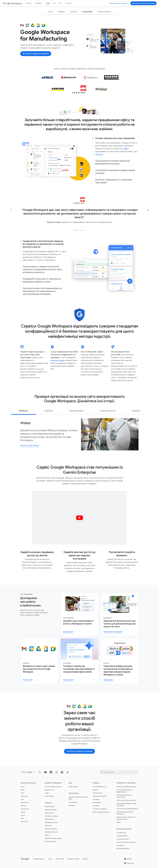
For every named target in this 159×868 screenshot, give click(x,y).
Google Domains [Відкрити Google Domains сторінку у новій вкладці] (122, 836)
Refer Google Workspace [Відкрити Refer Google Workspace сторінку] (101, 812)
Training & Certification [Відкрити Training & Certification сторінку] (100, 809)
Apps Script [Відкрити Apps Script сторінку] (24, 822)
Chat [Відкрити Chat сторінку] (22, 793)
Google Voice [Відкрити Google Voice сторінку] (73, 802)
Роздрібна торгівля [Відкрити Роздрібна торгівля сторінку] (51, 816)
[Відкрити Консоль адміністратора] (118, 3)
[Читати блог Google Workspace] (28, 680)
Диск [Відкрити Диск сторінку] (22, 799)
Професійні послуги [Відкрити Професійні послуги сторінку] (51, 822)
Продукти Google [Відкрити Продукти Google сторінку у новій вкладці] (73, 859)
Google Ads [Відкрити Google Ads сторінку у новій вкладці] (120, 845)
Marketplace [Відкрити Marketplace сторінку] (97, 803)
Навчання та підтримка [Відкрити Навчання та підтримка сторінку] (126, 783)
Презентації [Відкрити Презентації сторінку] (25, 809)
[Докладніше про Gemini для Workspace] (68, 632)
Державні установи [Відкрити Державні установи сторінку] (51, 832)
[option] (50, 12)
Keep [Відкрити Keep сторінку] (22, 818)
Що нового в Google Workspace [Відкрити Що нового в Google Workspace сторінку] (127, 809)
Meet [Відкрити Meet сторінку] (22, 790)
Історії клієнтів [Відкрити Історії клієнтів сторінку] (98, 793)
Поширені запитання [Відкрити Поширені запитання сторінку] (100, 796)
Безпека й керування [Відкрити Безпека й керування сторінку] (53, 783)
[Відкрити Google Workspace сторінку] (12, 3)
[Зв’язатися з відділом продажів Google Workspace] (143, 3)
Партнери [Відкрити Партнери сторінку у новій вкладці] (96, 799)
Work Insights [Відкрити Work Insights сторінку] (49, 796)
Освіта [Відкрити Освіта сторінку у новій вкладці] (47, 835)
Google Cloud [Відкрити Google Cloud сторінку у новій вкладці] (121, 833)
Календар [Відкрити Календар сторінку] (24, 796)
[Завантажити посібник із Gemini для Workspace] (68, 680)
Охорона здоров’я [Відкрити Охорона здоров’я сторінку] (51, 829)
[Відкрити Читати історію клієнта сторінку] (29, 446)
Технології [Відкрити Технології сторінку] (48, 826)
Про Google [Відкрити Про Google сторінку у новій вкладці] (60, 859)
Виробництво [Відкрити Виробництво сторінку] (49, 819)
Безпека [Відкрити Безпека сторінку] (95, 790)
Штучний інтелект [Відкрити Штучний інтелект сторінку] (51, 841)
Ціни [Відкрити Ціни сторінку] (61, 3)
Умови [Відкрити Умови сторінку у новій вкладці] (50, 859)
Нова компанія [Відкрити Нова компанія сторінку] (50, 807)
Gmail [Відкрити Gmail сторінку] (23, 787)
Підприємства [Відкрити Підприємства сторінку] (49, 813)
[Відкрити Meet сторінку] (126, 149)
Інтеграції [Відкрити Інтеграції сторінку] (96, 806)
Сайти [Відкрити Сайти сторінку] (23, 815)
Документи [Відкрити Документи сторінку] (25, 803)
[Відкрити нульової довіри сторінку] (58, 360)
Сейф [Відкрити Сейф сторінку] (47, 793)
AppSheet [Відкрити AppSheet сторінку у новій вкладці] (72, 805)
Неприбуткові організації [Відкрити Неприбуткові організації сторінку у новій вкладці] (53, 838)
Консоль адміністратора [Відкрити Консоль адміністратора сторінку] (53, 787)
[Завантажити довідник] (113, 632)
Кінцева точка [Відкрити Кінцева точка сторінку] (49, 790)
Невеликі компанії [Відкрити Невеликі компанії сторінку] (51, 810)
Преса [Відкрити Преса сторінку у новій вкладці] (119, 822)
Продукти (39, 3)
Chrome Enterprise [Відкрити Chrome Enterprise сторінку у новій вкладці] (123, 839)
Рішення (29, 3)
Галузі (48, 3)
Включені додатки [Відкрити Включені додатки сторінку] (28, 783)
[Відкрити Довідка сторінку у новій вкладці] (128, 859)
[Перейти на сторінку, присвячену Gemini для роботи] (108, 680)
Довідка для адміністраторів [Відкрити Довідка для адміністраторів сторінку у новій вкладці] (126, 787)
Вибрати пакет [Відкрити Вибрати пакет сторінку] (74, 787)
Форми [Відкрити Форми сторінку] (23, 812)
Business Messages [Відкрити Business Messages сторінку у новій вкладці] (123, 849)
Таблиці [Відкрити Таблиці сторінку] (23, 806)
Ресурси (69, 3)
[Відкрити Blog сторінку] (31, 772)
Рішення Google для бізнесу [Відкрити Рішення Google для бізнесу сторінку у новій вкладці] (126, 842)
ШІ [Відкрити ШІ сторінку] (54, 3)
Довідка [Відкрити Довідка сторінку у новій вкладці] (85, 859)
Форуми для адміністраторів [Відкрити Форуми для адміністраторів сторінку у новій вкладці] (126, 800)
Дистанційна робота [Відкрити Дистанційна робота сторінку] (100, 787)
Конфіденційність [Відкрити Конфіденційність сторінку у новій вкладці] (39, 859)
